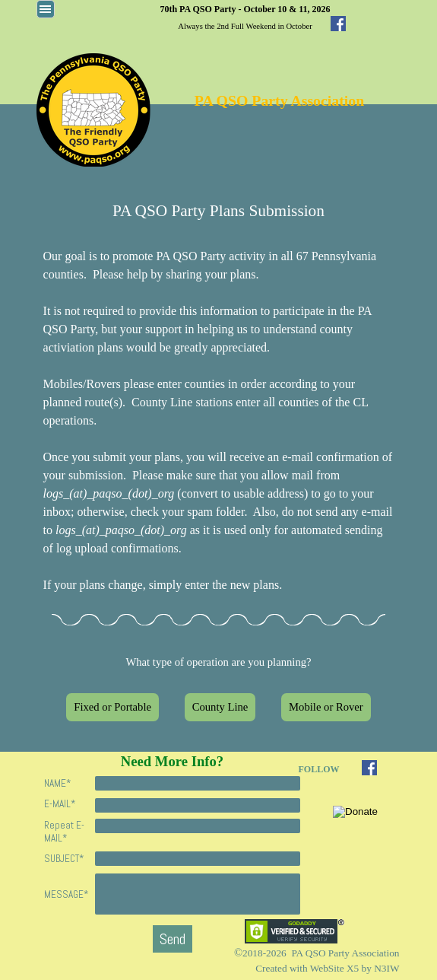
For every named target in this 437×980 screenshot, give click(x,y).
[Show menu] (46, 9)
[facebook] (338, 24)
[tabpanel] (245, 17)
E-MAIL (60, 804)
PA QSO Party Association (279, 100)
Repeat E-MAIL (64, 832)
